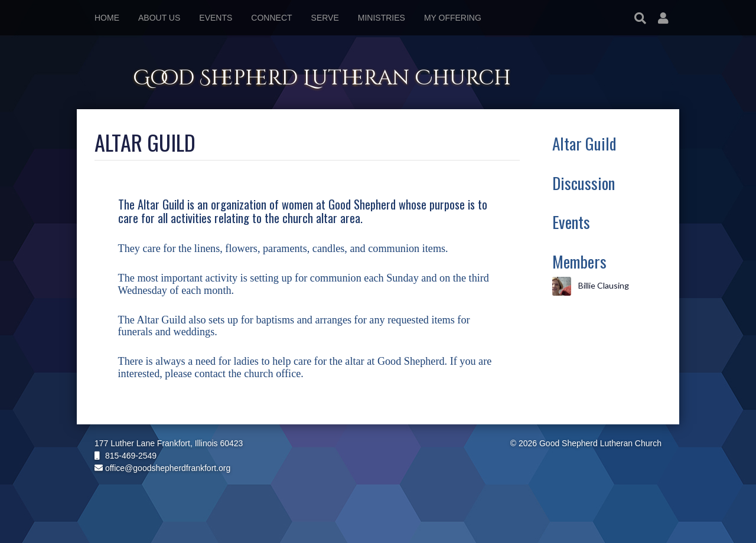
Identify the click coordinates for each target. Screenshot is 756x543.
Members (579, 261)
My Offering (453, 18)
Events (571, 222)
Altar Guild (584, 143)
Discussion (584, 183)
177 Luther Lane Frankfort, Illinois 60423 (169, 443)
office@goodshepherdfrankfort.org (162, 468)
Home (107, 18)
